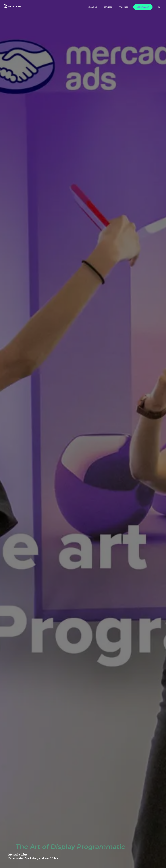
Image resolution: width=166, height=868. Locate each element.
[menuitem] (160, 7)
